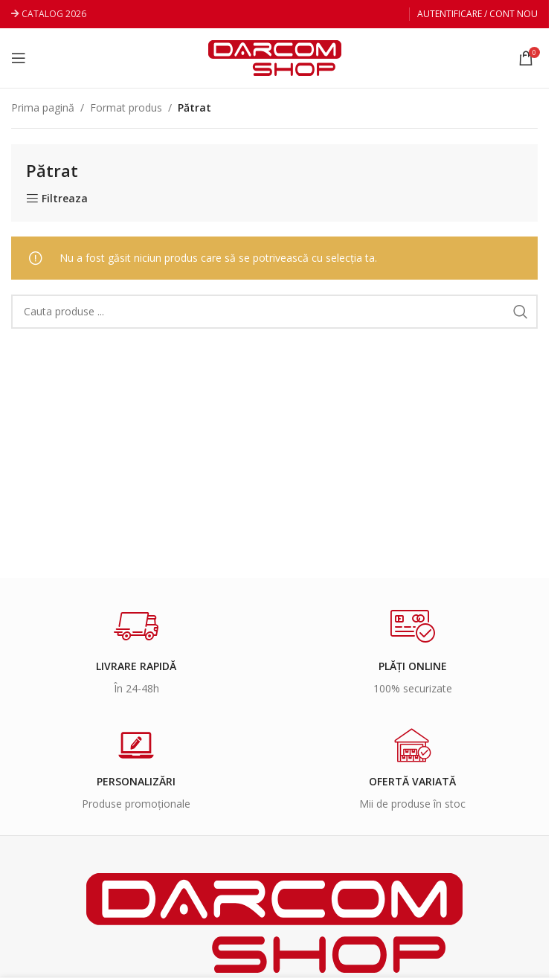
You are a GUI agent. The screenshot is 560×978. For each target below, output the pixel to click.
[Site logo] (275, 57)
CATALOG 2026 (54, 14)
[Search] (274, 312)
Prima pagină (43, 107)
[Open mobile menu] (19, 58)
